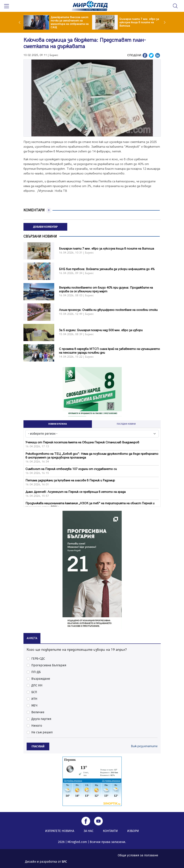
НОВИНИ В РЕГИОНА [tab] (58, 424)
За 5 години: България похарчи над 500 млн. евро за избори (101, 330)
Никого (37, 726)
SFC (64, 862)
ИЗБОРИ (133, 831)
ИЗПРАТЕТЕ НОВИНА (60, 831)
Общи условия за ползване (138, 855)
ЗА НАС (89, 831)
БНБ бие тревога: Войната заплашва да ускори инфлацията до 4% (107, 269)
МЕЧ (34, 705)
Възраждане (41, 679)
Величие (38, 712)
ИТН (34, 699)
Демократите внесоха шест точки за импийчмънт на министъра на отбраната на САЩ (70, 22)
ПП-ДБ (36, 672)
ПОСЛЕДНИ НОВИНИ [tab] (126, 424)
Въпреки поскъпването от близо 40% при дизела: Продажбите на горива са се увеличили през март (106, 290)
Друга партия (41, 719)
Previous (21, 22)
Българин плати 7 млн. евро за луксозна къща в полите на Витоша (139, 22)
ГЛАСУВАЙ (38, 746)
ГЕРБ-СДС (38, 659)
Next (164, 22)
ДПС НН (37, 685)
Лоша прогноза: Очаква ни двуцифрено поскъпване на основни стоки (108, 310)
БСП (34, 692)
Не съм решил (42, 732)
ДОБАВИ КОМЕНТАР (45, 227)
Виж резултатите (144, 746)
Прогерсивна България (49, 665)
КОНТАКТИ (110, 831)
